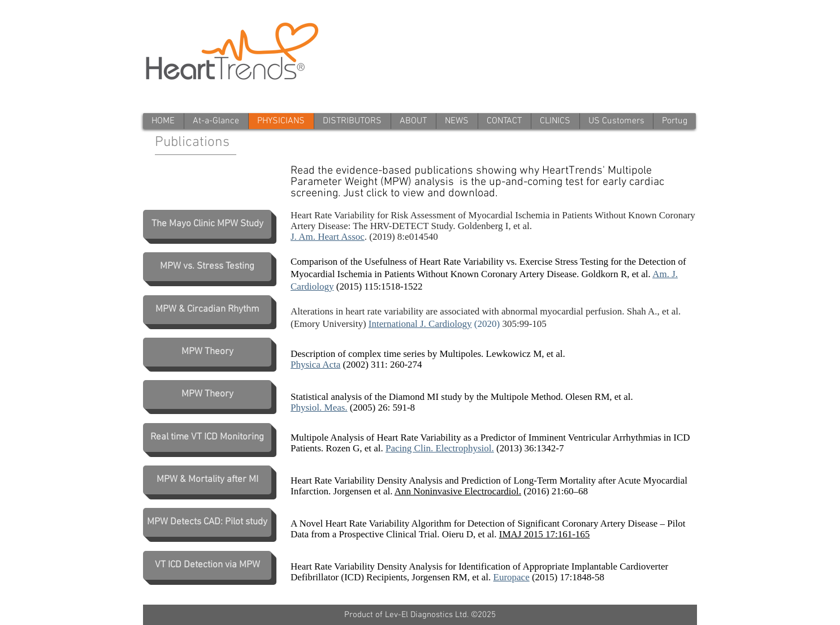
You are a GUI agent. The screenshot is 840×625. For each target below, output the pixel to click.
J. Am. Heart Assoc (328, 237)
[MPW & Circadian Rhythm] (207, 310)
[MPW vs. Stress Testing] (207, 267)
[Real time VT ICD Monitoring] (207, 437)
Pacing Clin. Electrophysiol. (440, 448)
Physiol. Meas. (319, 408)
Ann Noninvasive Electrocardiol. (458, 491)
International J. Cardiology (420, 324)
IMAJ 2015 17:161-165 (545, 534)
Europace (512, 577)
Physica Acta (315, 365)
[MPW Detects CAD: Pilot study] (207, 522)
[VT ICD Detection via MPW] (207, 565)
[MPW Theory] (207, 352)
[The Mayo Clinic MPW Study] (207, 224)
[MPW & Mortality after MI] (207, 480)
